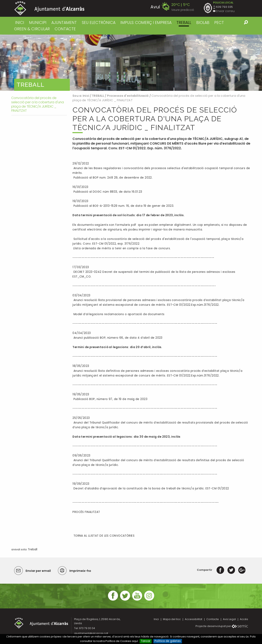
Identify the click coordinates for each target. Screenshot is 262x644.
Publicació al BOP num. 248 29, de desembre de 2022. (112, 178)
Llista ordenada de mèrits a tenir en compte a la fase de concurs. (121, 248)
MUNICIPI (38, 23)
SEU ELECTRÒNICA (99, 23)
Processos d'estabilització (128, 96)
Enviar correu (225, 11)
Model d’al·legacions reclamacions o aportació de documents (118, 314)
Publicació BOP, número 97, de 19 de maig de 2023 (110, 399)
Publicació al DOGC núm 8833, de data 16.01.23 (107, 192)
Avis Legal (229, 619)
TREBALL (184, 23)
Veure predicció (183, 10)
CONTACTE (65, 29)
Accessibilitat (194, 619)
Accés (244, 619)
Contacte (213, 619)
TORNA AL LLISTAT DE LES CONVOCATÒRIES (103, 536)
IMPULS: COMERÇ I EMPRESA (146, 23)
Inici (20, 23)
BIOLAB (203, 23)
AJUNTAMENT (64, 23)
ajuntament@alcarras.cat (91, 633)
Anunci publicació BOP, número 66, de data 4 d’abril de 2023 (117, 338)
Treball (33, 549)
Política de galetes (168, 641)
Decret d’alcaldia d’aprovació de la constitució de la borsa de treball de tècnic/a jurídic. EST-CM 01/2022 (151, 488)
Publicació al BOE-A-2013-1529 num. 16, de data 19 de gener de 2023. (123, 206)
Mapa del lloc (172, 619)
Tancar (146, 641)
